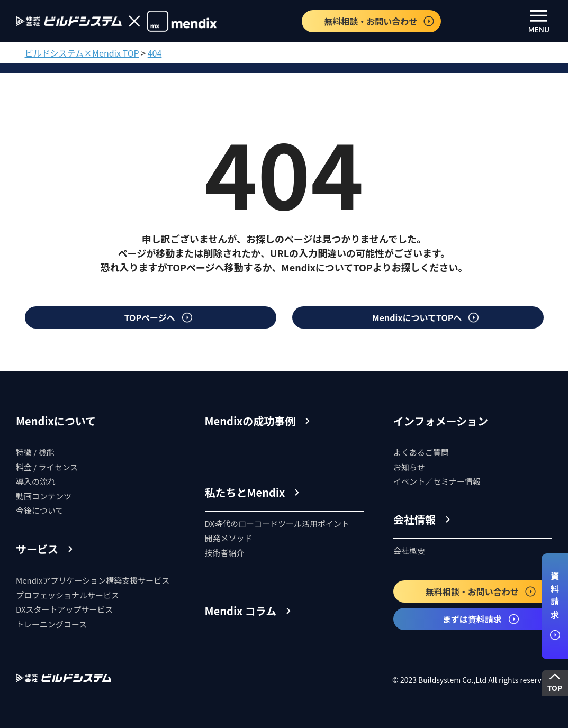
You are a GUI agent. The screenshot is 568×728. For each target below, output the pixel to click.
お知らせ (409, 467)
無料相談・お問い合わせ (380, 21)
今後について (40, 510)
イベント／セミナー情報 (437, 481)
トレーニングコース (51, 624)
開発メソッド (229, 538)
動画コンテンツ (44, 496)
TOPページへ (159, 317)
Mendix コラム (241, 611)
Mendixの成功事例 (250, 421)
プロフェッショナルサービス (67, 595)
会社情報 (414, 519)
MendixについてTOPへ (426, 317)
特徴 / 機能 (35, 452)
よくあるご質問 (421, 452)
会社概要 (409, 550)
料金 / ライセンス (47, 467)
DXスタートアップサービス (65, 609)
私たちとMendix (245, 492)
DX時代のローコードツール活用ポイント (277, 524)
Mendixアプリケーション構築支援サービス (93, 580)
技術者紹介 (225, 553)
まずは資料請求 (481, 619)
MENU (539, 22)
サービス (37, 549)
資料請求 (555, 606)
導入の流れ (36, 481)
